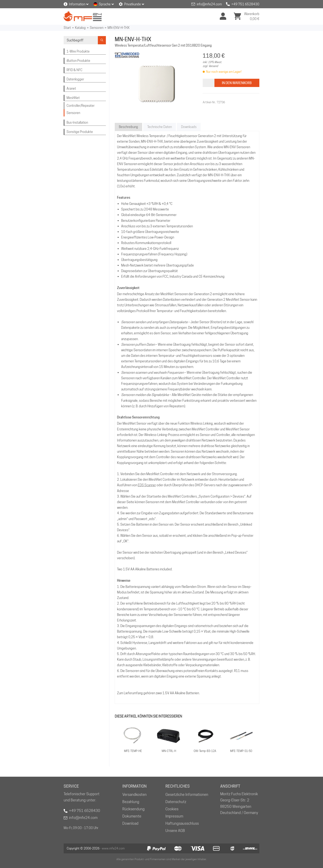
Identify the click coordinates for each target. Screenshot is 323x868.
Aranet (71, 89)
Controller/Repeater (81, 106)
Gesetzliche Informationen (187, 795)
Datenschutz (176, 802)
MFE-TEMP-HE (133, 751)
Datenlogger (75, 79)
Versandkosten (135, 795)
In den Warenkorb (237, 83)
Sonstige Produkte (80, 132)
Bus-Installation (77, 123)
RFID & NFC (74, 70)
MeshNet (73, 98)
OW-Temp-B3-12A (205, 751)
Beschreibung (128, 127)
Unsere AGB (175, 831)
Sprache (105, 4)
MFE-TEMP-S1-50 (241, 751)
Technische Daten (160, 127)
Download (130, 823)
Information (77, 4)
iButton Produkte (78, 61)
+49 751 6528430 (245, 4)
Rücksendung (133, 809)
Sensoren (97, 28)
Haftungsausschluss (182, 823)
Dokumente (132, 816)
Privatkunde (133, 4)
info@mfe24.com (209, 4)
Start (67, 28)
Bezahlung (131, 802)
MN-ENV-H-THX (119, 28)
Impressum (174, 816)
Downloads (189, 127)
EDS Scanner (147, 485)
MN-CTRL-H (169, 751)
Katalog (80, 28)
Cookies (172, 809)
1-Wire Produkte (78, 51)
